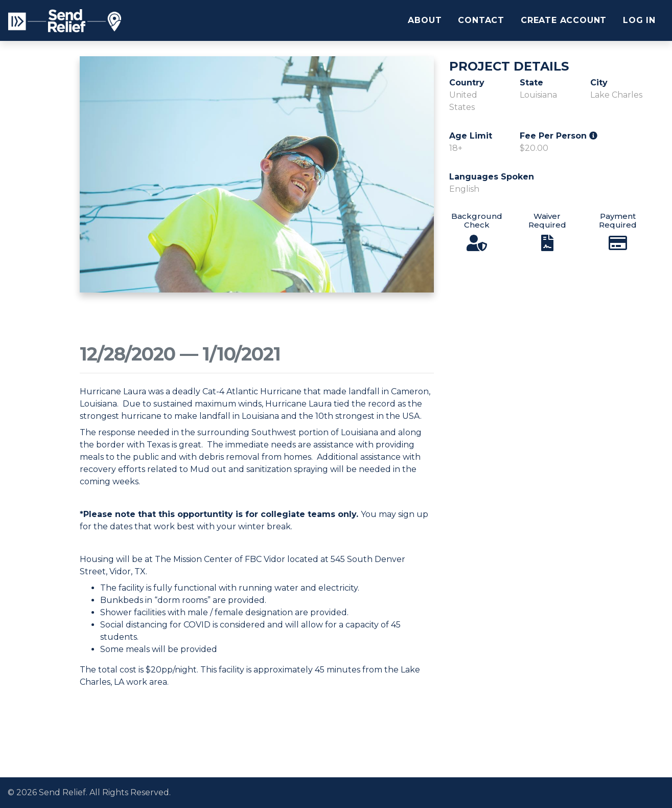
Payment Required (618, 220)
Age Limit (471, 136)
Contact (481, 20)
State (531, 83)
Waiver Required (547, 220)
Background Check (477, 220)
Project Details (509, 66)
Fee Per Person (559, 136)
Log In (639, 20)
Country (467, 83)
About (425, 20)
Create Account (564, 20)
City (599, 83)
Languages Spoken (492, 177)
